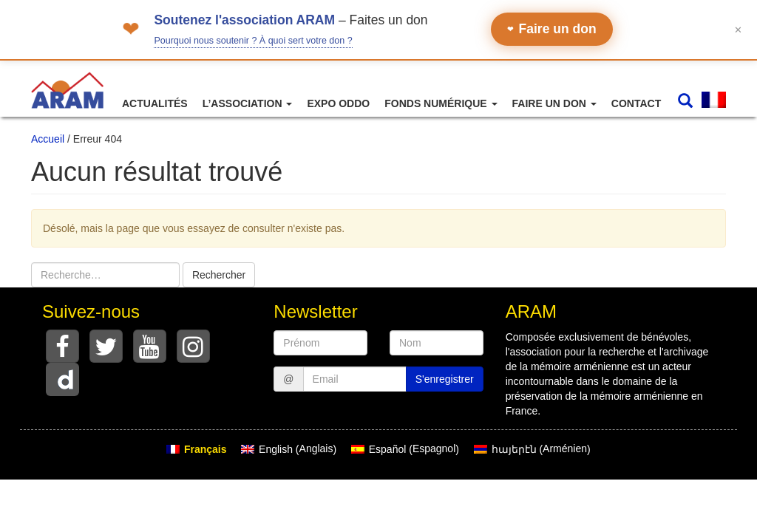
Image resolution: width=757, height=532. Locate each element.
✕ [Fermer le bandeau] (738, 29)
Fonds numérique (441, 103)
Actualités (155, 103)
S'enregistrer (445, 379)
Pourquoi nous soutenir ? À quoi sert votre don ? (253, 41)
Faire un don (552, 29)
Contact (636, 103)
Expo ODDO (338, 103)
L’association (248, 103)
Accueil (48, 139)
